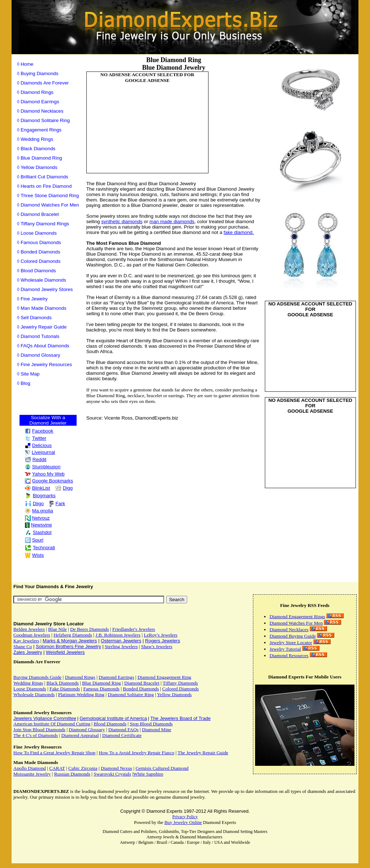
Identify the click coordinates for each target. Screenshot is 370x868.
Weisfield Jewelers (65, 652)
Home (27, 64)
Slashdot (38, 532)
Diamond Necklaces (42, 111)
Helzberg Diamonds (73, 635)
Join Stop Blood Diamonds (39, 730)
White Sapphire (148, 774)
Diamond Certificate (122, 735)
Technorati (40, 548)
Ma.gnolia (39, 511)
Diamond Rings (37, 92)
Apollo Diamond (30, 768)
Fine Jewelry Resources (46, 364)
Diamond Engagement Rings (297, 617)
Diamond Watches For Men (50, 205)
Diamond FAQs (124, 730)
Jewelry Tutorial (285, 649)
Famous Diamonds (41, 242)
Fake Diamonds (65, 689)
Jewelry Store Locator (291, 643)
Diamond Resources (289, 656)
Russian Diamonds (72, 774)
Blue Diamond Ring (41, 158)
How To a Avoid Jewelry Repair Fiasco (137, 753)
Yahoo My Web (45, 474)
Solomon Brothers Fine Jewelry (68, 646)
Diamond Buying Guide (293, 636)
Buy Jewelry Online (183, 822)
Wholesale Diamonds (43, 280)
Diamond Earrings (40, 102)
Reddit (36, 459)
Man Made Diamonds (44, 308)
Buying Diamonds (39, 73)
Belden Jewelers (29, 629)
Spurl (34, 540)
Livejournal (40, 452)
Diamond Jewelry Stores (47, 289)
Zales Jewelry (28, 652)
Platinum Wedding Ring (81, 695)
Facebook (39, 431)
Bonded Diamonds (40, 252)
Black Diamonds (38, 149)
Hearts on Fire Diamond (46, 186)
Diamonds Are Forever (45, 83)
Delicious (38, 445)
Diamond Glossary (40, 355)
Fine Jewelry (34, 299)
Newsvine (38, 525)
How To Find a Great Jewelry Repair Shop (54, 753)
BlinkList (38, 488)
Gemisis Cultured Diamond (162, 768)
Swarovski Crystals (112, 774)
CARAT (57, 768)
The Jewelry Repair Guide (203, 753)
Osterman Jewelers (121, 641)
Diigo (34, 504)
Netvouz (37, 518)
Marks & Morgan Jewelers (70, 641)
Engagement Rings (41, 130)
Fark (57, 504)
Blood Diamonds (38, 271)
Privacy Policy (185, 817)
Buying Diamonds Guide (37, 677)
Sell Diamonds (36, 318)
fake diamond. (239, 232)
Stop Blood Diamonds (151, 724)
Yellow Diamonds (39, 167)
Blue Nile (57, 629)
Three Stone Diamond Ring (50, 196)
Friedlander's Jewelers (134, 629)
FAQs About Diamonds (45, 346)
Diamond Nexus (117, 768)
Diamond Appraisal (80, 735)
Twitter (36, 438)
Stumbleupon (43, 467)
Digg (64, 488)
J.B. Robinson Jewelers (118, 635)
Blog (25, 383)
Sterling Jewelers (121, 646)
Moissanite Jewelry (32, 774)
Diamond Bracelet (40, 214)
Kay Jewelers (26, 641)
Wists (35, 555)
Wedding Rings (37, 139)
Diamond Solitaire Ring (45, 120)
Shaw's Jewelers (156, 646)
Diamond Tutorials (40, 336)
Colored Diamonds (40, 261)
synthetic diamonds (122, 222)
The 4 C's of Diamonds (36, 735)
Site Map (30, 374)
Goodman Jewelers (32, 635)
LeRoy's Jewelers (161, 635)
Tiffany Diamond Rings (45, 224)
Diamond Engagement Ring (164, 677)
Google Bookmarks (49, 481)
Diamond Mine (157, 730)
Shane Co (23, 646)
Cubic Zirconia (83, 768)
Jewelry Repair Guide (44, 327)
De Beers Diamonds (89, 629)
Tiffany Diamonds (180, 683)
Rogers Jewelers (163, 641)
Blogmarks (40, 496)
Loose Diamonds (39, 233)
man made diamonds (172, 222)
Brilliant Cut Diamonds (44, 177)
